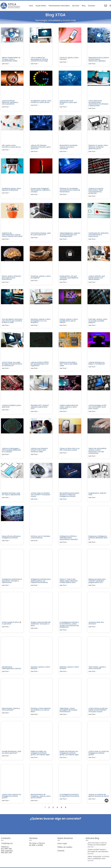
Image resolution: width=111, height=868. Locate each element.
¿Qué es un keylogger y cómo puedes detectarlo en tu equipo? (11, 452)
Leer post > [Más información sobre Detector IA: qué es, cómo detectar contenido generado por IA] (92, 152)
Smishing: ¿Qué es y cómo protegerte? (41, 278)
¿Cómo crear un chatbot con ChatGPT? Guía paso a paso (40, 497)
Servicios (76, 6)
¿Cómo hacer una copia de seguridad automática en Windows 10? (12, 365)
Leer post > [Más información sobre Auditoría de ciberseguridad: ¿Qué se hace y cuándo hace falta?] (6, 240)
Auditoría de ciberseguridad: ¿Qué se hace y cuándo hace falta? (12, 235)
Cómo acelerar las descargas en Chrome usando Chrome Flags (39, 59)
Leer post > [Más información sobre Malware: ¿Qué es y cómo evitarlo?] (63, 674)
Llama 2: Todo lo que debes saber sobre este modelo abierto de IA (69, 583)
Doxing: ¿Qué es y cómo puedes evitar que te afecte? (69, 322)
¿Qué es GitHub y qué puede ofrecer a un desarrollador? (97, 279)
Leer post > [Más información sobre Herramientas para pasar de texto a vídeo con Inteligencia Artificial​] (63, 501)
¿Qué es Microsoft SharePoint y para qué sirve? (68, 103)
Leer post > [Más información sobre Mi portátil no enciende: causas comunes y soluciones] (63, 152)
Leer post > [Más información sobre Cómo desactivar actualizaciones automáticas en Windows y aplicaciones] (92, 109)
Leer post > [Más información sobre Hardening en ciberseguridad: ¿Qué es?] (6, 674)
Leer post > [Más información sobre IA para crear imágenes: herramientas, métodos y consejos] (35, 195)
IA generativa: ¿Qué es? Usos (97, 496)
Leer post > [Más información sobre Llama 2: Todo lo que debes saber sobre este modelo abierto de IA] (63, 588)
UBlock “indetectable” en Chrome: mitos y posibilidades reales (11, 59)
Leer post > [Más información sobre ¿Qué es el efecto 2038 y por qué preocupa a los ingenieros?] (35, 370)
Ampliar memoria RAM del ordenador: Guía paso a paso (41, 626)
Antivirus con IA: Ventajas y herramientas (40, 539)
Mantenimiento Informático (59, 6)
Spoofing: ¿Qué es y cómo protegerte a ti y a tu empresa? (41, 322)
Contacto (92, 6)
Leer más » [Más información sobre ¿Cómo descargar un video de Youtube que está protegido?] (91, 850)
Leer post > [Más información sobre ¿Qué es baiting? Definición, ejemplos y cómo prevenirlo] (6, 107)
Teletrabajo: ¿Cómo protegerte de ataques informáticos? (68, 713)
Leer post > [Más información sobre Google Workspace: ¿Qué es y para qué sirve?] (6, 759)
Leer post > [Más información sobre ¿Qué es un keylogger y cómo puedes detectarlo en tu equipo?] (6, 456)
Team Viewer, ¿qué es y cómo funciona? (97, 670)
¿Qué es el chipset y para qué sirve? (11, 408)
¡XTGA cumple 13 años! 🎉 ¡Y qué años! (12, 626)
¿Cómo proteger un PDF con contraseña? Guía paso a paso (97, 408)
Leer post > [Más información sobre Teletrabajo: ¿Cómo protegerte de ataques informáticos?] (63, 717)
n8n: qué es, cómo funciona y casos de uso (11, 147)
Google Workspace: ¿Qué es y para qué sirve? (11, 755)
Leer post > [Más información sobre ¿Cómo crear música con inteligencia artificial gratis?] (6, 804)
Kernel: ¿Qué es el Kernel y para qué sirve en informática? (12, 279)
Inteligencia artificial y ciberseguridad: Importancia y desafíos (69, 540)
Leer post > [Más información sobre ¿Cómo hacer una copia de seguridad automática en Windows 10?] (6, 370)
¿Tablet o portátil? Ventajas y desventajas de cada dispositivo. (98, 854)
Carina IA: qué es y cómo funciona (69, 58)
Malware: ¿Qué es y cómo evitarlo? (69, 670)
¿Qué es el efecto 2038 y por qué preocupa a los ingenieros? (40, 365)
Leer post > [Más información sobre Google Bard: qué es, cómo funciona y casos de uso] (35, 106)
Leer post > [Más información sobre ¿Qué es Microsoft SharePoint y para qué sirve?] (63, 107)
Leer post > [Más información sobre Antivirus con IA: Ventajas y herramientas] (35, 543)
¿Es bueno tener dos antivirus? (96, 626)
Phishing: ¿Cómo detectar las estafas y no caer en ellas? (41, 713)
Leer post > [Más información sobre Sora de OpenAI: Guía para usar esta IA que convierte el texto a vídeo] (6, 327)
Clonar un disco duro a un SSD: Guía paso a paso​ (70, 451)
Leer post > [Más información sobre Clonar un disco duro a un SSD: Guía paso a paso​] (63, 455)
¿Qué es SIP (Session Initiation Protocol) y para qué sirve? (41, 147)
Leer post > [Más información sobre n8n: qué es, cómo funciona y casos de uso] (6, 150)
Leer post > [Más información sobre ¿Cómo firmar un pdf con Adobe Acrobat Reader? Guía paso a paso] (92, 717)
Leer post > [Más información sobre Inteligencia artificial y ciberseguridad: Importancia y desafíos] (63, 544)
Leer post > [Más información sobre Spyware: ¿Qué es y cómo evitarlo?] (35, 674)
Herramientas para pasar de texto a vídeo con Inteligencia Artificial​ (69, 497)
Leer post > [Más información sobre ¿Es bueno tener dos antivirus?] (92, 629)
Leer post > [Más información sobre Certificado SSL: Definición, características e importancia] (92, 240)
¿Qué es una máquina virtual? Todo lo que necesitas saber (39, 452)
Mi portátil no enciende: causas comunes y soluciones (69, 147)
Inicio (31, 6)
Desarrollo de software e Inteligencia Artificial (11, 539)
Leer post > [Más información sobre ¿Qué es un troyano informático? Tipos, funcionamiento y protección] (92, 197)
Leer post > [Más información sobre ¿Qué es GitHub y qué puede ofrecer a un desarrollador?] (92, 283)
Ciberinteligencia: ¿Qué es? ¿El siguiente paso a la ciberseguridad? (70, 235)
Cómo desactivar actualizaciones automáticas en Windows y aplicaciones (98, 103)
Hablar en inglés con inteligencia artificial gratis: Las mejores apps (40, 756)
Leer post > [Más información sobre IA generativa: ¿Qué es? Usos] (92, 500)
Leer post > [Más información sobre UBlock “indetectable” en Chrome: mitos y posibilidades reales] (6, 64)
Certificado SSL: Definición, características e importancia (99, 235)
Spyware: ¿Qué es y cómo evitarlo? (40, 670)
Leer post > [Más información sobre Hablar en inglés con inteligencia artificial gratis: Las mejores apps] (35, 761)
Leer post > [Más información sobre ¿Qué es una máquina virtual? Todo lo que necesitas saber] (35, 456)
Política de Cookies (65, 851)
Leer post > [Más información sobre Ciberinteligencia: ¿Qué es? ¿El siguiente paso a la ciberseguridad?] (63, 240)
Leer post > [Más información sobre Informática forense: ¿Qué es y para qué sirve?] (35, 239)
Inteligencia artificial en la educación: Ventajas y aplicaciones (12, 583)
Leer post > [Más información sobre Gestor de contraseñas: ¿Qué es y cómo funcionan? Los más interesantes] (92, 458)
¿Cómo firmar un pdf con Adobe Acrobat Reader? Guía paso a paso (98, 713)
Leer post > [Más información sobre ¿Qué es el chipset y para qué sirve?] (6, 411)
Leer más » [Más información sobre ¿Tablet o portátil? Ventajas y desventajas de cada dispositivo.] (91, 857)
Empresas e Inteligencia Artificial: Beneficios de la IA (98, 540)
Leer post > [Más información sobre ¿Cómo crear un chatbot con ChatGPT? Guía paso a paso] (35, 501)
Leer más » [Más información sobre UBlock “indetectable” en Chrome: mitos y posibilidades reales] (91, 864)
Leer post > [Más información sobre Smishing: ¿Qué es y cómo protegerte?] (35, 282)
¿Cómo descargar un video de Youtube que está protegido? (97, 847)
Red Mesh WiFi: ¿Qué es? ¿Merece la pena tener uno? (40, 408)
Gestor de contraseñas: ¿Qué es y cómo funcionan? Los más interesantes (98, 453)
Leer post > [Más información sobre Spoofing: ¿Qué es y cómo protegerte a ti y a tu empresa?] (35, 327)
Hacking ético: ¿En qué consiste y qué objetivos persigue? (69, 279)
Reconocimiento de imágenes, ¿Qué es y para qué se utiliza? (41, 799)
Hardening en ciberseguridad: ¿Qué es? (12, 670)
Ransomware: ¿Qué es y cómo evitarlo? (11, 712)
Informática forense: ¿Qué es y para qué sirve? (41, 235)
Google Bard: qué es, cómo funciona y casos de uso (41, 102)
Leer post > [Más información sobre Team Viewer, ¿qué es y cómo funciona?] (92, 674)
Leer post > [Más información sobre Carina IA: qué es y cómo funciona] (63, 62)
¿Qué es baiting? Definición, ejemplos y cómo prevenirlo (10, 103)
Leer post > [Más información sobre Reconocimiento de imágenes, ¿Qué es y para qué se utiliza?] (35, 804)
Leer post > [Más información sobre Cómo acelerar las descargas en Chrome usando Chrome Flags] (35, 64)
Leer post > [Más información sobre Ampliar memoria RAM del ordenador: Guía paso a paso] (35, 631)
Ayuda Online (41, 6)
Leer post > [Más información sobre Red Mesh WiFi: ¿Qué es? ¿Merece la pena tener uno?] (35, 413)
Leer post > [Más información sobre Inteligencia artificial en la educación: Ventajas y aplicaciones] (6, 588)
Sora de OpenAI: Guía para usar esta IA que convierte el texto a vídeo (12, 322)
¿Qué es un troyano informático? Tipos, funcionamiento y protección (96, 191)
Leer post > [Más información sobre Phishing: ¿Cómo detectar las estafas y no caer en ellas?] (35, 717)
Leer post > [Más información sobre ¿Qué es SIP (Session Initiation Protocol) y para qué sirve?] (35, 152)
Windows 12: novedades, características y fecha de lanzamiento (70, 191)
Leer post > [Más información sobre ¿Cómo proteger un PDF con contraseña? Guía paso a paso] (92, 413)
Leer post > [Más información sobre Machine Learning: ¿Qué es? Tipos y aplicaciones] (6, 500)
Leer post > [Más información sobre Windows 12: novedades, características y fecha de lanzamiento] (63, 195)
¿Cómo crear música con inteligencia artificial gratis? (12, 799)
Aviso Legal (62, 847)
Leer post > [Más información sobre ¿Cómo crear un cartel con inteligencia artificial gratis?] (92, 761)
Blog (84, 6)
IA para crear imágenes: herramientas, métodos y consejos (41, 191)
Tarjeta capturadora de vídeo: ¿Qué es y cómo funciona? (69, 408)
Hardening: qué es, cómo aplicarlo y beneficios (11, 190)
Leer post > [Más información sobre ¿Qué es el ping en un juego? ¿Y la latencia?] (92, 368)
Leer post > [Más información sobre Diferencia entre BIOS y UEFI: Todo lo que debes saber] (63, 370)
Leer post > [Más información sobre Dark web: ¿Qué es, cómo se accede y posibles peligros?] (92, 327)
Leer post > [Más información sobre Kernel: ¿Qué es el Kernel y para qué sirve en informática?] (6, 283)
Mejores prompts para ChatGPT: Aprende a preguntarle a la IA (97, 583)
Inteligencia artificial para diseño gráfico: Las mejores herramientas (41, 583)
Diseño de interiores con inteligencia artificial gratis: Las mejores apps (69, 756)
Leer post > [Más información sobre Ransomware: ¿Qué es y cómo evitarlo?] (6, 716)
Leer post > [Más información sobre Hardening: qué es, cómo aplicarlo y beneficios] (6, 194)
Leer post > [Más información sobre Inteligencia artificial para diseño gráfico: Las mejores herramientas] (35, 588)
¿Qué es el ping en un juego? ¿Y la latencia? (97, 364)
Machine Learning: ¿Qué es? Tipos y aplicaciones (11, 496)
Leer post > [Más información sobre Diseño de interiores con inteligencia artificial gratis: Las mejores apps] (63, 761)
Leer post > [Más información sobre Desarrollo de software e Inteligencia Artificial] (6, 543)
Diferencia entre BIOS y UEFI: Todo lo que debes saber (69, 365)
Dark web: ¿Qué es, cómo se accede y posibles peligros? (98, 322)
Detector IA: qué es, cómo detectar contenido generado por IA (98, 147)
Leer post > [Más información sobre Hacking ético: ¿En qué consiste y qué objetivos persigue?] (63, 283)
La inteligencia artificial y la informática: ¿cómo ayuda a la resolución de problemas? (69, 627)
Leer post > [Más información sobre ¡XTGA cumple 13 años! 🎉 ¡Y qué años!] (6, 629)
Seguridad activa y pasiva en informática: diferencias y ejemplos (99, 59)
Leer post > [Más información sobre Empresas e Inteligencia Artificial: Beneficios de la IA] (92, 544)
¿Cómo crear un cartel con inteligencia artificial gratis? (99, 756)
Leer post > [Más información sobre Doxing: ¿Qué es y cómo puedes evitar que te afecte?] (63, 327)
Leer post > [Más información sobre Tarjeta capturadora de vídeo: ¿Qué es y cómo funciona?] (63, 413)
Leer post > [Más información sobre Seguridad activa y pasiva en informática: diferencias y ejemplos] (92, 64)
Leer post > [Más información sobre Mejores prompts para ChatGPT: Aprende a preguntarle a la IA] (92, 588)
